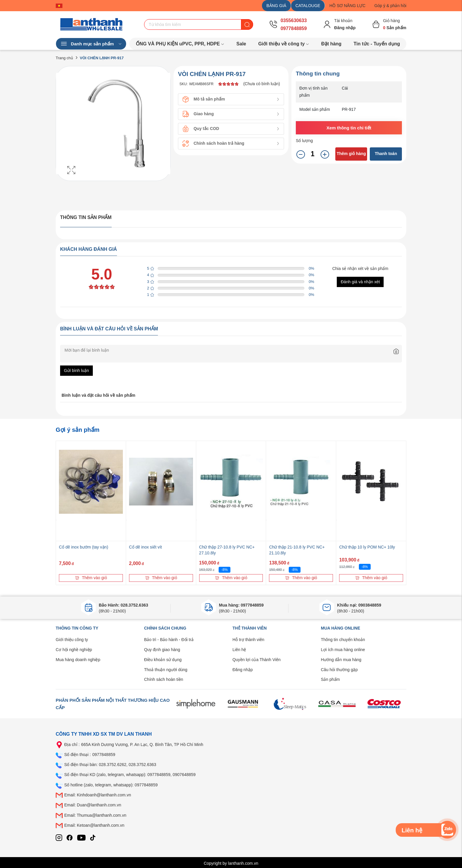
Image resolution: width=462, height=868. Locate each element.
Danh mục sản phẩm (91, 44)
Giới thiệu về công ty (284, 44)
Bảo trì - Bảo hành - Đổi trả (169, 640)
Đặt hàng (331, 44)
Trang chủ (64, 58)
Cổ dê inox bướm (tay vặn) (84, 547)
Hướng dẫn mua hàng (341, 660)
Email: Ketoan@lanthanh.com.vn (94, 825)
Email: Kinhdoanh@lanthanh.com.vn (98, 795)
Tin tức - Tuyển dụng (377, 44)
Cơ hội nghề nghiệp (74, 650)
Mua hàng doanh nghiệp (78, 660)
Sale (241, 44)
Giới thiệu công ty (72, 640)
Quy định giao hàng (162, 650)
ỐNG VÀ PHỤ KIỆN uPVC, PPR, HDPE (180, 44)
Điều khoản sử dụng (163, 660)
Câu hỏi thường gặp (339, 670)
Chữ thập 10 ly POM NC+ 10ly (367, 547)
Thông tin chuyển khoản (343, 640)
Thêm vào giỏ (91, 578)
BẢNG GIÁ (276, 6)
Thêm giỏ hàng (351, 154)
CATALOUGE (308, 6)
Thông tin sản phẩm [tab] (86, 217)
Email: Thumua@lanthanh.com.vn (95, 815)
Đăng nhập (243, 670)
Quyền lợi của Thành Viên (256, 660)
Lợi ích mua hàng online (343, 650)
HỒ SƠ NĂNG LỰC (347, 6)
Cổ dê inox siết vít (146, 547)
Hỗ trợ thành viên (248, 640)
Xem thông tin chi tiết (349, 128)
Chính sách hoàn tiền (164, 679)
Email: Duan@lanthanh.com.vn (93, 805)
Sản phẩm (330, 679)
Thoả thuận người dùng (166, 670)
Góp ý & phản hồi (390, 6)
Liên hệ (239, 650)
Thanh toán (386, 154)
